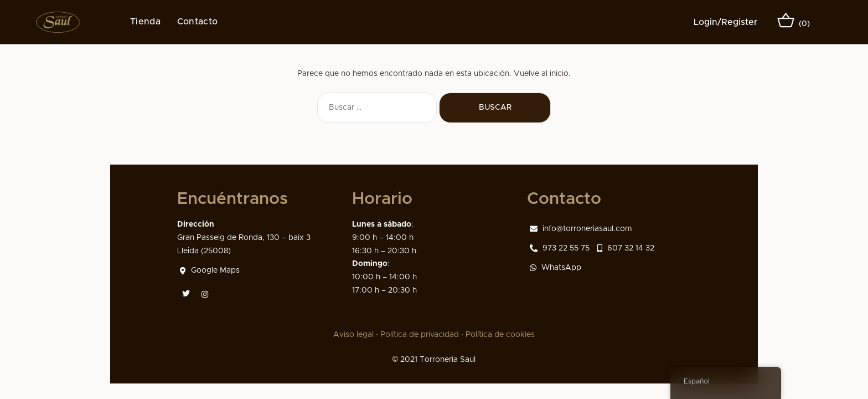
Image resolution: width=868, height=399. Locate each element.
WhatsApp (556, 268)
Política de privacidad (420, 335)
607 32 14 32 (626, 248)
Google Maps (210, 270)
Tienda (145, 22)
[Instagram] (204, 294)
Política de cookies (500, 335)
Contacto (197, 22)
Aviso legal (353, 335)
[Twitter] (185, 294)
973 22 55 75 (560, 248)
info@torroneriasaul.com (581, 229)
